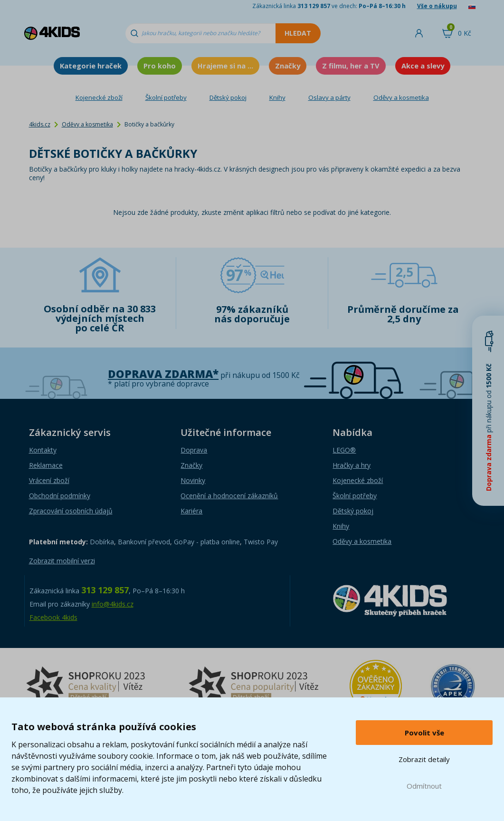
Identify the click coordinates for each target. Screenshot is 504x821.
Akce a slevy (423, 66)
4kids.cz (40, 124)
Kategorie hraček (91, 66)
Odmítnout (424, 786)
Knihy (277, 97)
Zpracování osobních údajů (71, 511)
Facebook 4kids (53, 617)
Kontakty (43, 450)
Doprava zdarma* (163, 374)
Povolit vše (424, 733)
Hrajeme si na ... (225, 66)
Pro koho (160, 66)
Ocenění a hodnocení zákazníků (229, 496)
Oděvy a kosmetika (401, 97)
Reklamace (46, 465)
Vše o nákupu (437, 6)
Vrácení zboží (49, 480)
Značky (288, 66)
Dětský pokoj (228, 97)
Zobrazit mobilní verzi (62, 561)
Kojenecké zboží (99, 97)
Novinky (193, 480)
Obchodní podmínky (60, 496)
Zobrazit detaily (424, 759)
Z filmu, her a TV (351, 66)
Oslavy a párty (329, 97)
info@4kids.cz (113, 604)
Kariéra (191, 511)
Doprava (194, 450)
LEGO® (344, 450)
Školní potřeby (166, 97)
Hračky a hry (352, 465)
